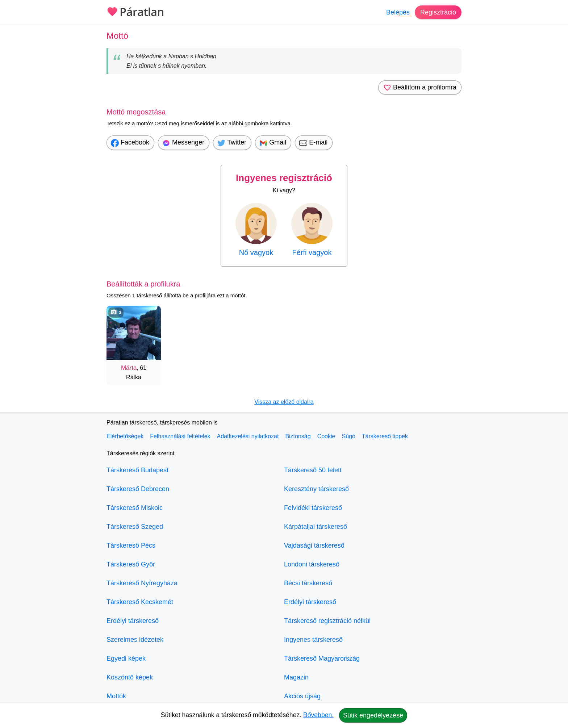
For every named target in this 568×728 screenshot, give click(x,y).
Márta (129, 368)
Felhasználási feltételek (180, 436)
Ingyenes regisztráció (284, 178)
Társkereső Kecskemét (140, 602)
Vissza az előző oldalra (284, 402)
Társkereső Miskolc (135, 508)
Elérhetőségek (125, 436)
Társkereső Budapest (137, 470)
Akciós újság (302, 696)
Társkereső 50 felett (313, 470)
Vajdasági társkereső (314, 545)
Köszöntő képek (130, 677)
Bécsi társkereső (308, 583)
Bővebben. (318, 715)
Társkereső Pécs (131, 545)
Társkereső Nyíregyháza (142, 583)
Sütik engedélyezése (373, 715)
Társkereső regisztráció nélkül (327, 621)
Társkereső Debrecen (138, 489)
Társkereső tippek (385, 436)
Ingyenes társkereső (313, 640)
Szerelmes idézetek (135, 640)
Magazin (296, 677)
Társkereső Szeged (135, 527)
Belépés (398, 12)
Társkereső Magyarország (322, 658)
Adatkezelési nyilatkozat (248, 436)
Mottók (116, 696)
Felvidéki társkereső (313, 508)
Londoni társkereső (312, 564)
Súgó (348, 436)
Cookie (326, 436)
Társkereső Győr (131, 564)
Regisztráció (438, 12)
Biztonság (298, 436)
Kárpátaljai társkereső (316, 527)
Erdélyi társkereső (133, 621)
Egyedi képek (126, 658)
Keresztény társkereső (316, 489)
